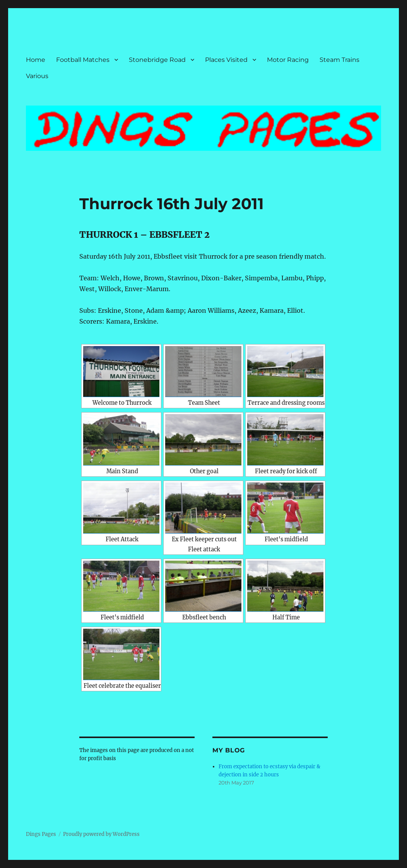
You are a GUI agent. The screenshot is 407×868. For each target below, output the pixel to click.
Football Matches (83, 60)
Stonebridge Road (157, 60)
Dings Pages (41, 834)
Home (36, 60)
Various (37, 76)
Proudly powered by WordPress (101, 834)
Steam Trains (339, 60)
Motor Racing (288, 60)
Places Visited (226, 60)
